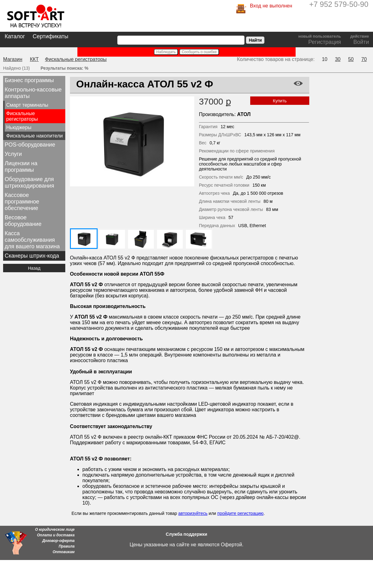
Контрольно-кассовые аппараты (33, 93)
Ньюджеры (19, 127)
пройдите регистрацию (240, 513)
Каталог (15, 36)
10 (325, 59)
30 (338, 59)
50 (351, 59)
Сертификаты (51, 36)
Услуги (13, 154)
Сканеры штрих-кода (32, 256)
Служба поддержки (186, 534)
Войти (361, 42)
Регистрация (325, 42)
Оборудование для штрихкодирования (29, 182)
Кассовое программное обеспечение (22, 202)
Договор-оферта (58, 541)
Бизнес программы (29, 80)
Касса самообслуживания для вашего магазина (32, 240)
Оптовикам (64, 552)
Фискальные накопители (35, 136)
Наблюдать (166, 52)
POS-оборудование (30, 145)
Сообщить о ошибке (199, 52)
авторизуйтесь (193, 513)
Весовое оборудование (23, 221)
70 (364, 59)
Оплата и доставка (56, 535)
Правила (67, 546)
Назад (34, 268)
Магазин (13, 59)
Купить (280, 101)
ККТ (34, 59)
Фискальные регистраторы (76, 59)
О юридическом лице (55, 530)
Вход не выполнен (271, 6)
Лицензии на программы (21, 167)
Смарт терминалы (27, 105)
